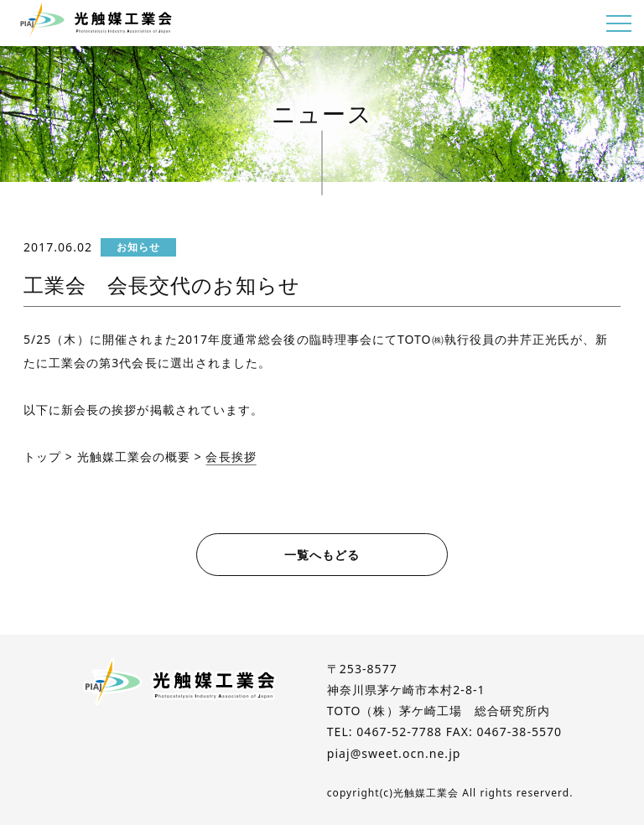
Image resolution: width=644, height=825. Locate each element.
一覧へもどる (322, 555)
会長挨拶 (231, 457)
